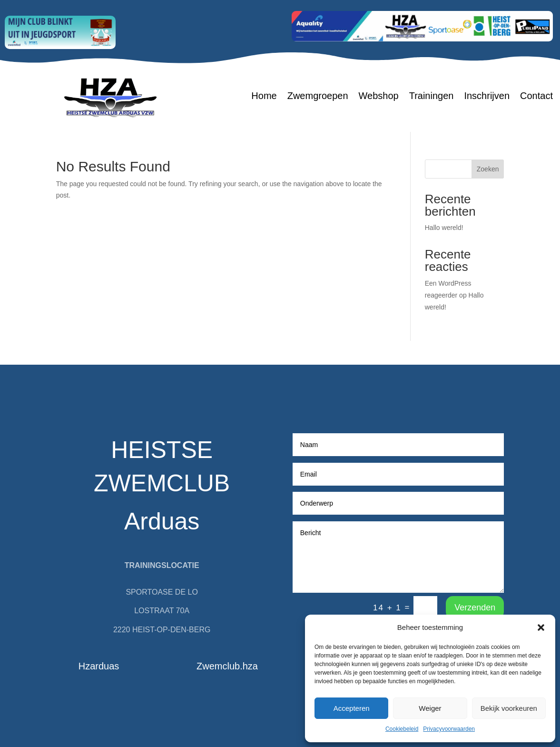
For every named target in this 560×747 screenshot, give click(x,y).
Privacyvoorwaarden (449, 729)
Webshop (379, 97)
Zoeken (488, 169)
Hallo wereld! (444, 228)
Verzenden (475, 608)
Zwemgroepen (318, 97)
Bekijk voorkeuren (509, 708)
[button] (541, 627)
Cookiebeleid (402, 729)
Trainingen (432, 97)
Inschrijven (487, 97)
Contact (536, 97)
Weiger (430, 708)
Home (264, 97)
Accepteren (352, 708)
